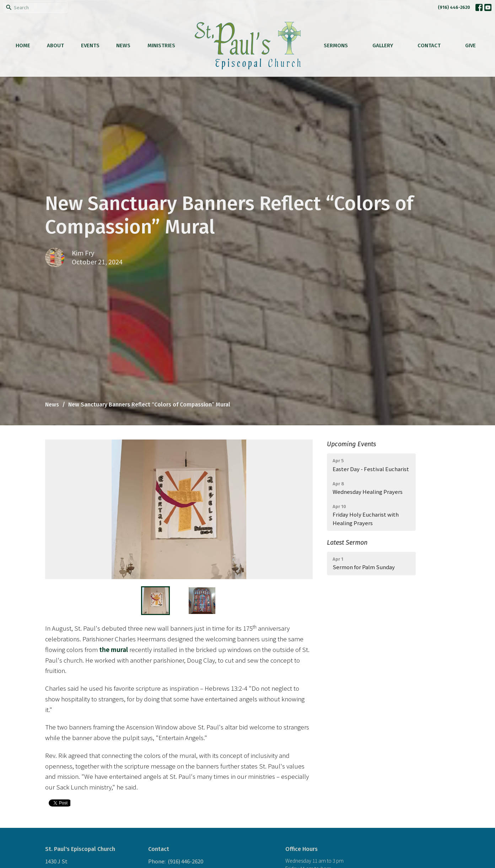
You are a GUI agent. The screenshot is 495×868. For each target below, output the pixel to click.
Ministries (161, 45)
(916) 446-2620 (454, 7)
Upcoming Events (351, 444)
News (123, 45)
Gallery (383, 45)
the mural (114, 649)
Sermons (336, 45)
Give (470, 45)
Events (90, 45)
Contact (429, 45)
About (55, 45)
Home (23, 45)
